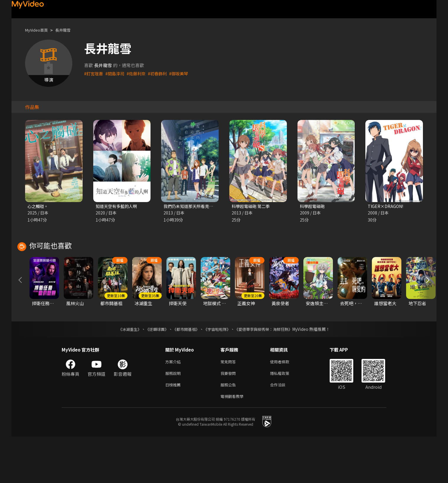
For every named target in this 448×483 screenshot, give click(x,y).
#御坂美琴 (184, 73)
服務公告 (229, 430)
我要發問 (229, 417)
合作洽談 (282, 430)
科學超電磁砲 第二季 (252, 206)
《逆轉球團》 (153, 372)
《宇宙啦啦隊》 (218, 372)
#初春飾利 (161, 73)
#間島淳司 (117, 73)
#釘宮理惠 (94, 73)
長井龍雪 (68, 30)
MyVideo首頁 (39, 30)
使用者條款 (285, 405)
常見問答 (229, 405)
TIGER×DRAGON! (386, 206)
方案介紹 (174, 405)
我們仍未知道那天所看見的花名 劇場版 (202, 206)
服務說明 (174, 417)
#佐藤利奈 (139, 73)
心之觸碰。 (39, 206)
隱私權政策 (285, 417)
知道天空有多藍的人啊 (118, 206)
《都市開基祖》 (184, 372)
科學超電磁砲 (313, 206)
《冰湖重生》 (125, 372)
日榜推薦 (174, 430)
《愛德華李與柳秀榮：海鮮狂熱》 (267, 372)
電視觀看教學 (234, 442)
